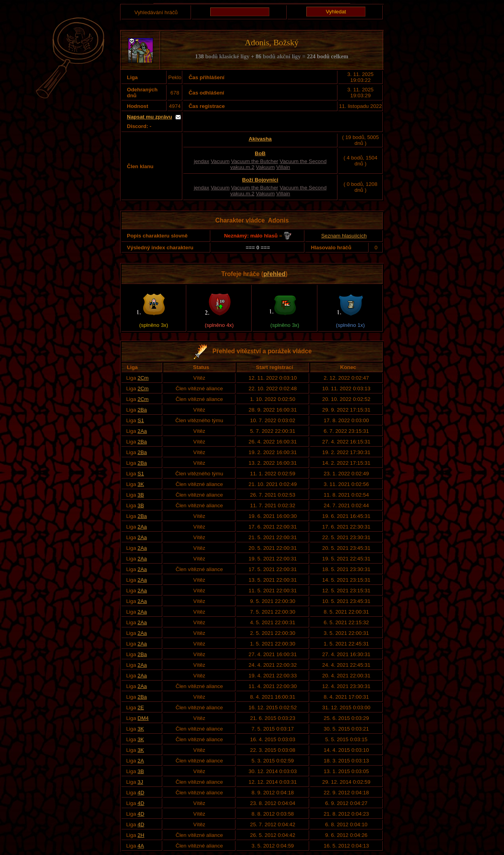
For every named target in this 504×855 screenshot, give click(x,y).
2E (141, 708)
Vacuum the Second (303, 161)
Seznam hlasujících (344, 236)
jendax (201, 161)
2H (141, 835)
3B (141, 495)
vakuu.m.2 (243, 167)
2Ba (142, 410)
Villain (283, 167)
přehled (274, 274)
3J (140, 782)
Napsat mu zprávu (149, 117)
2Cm (143, 378)
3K (141, 484)
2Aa (142, 431)
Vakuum (265, 167)
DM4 (143, 718)
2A (141, 761)
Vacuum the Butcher (255, 161)
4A (141, 846)
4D (141, 793)
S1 (141, 420)
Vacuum (220, 161)
